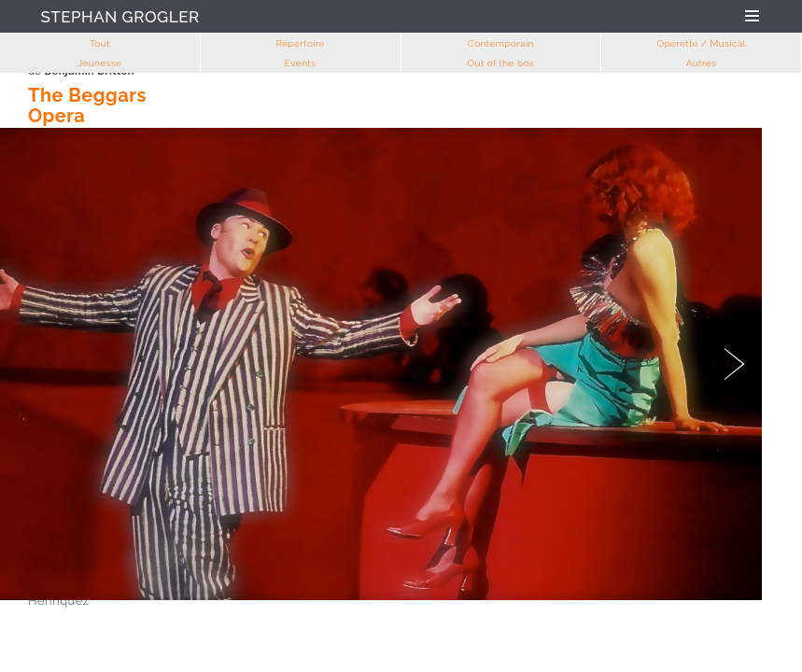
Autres (702, 63)
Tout (100, 43)
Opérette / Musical (701, 43)
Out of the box (501, 63)
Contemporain (501, 43)
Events (301, 63)
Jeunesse (99, 63)
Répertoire (300, 43)
